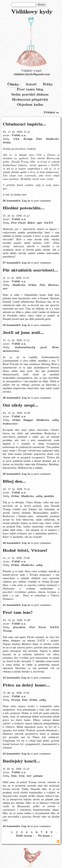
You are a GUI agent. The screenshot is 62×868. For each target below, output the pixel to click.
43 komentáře (11, 826)
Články (13, 84)
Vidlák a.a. (19, 136)
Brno (55, 348)
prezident (19, 627)
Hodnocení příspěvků (30, 100)
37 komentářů (12, 263)
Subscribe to (58, 841)
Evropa (28, 139)
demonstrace (11, 351)
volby (55, 420)
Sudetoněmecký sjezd (31, 348)
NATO (48, 223)
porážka (49, 496)
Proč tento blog (30, 90)
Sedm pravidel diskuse (30, 95)
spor (39, 223)
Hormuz (53, 285)
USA (16, 139)
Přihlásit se (51, 112)
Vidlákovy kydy (32, 12)
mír (5, 289)
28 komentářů (12, 474)
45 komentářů (12, 605)
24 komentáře (11, 678)
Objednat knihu (30, 105)
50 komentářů (12, 325)
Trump (7, 631)
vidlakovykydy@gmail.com (32, 74)
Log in (26, 201)
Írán (39, 139)
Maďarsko (52, 139)
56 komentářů (12, 543)
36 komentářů (12, 201)
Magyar (28, 420)
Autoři (31, 84)
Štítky (48, 84)
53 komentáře (11, 754)
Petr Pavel (18, 223)
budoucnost (10, 424)
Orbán (7, 143)
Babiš (31, 223)
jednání (38, 776)
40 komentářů (12, 398)
